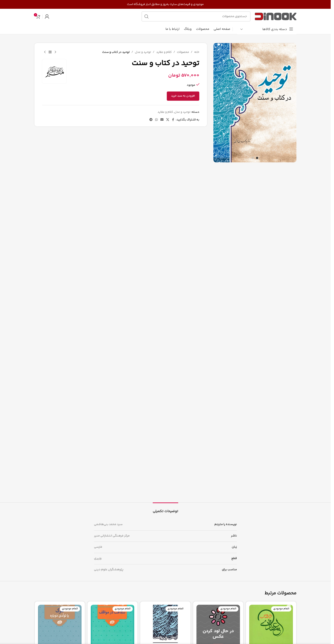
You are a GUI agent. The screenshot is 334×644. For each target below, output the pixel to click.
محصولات (183, 52)
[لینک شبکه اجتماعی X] (167, 120)
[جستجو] (196, 16)
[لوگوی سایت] (276, 16)
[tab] (165, 509)
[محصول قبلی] (55, 52)
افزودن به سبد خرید (183, 96)
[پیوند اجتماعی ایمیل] (162, 120)
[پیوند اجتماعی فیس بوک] (173, 120)
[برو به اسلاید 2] (253, 158)
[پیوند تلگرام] (151, 120)
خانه (197, 52)
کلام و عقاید (164, 52)
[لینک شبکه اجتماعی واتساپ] (156, 120)
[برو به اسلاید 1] (257, 158)
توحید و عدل (143, 52)
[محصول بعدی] (45, 52)
